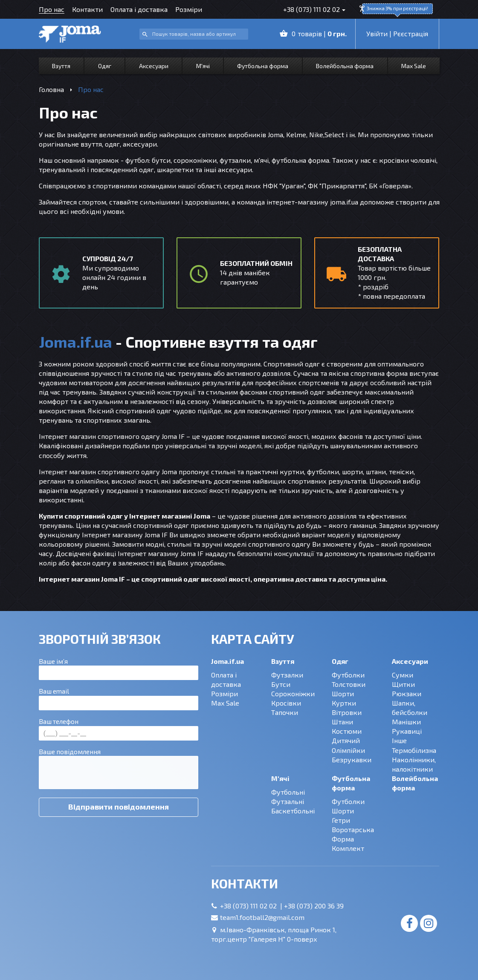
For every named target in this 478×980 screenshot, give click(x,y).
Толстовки (349, 684)
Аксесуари (154, 66)
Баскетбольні (293, 811)
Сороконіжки (293, 693)
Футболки (348, 675)
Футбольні (288, 792)
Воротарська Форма (353, 834)
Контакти (87, 9)
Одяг (105, 66)
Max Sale (414, 66)
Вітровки (347, 712)
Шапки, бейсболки (410, 708)
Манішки (406, 722)
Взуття (61, 66)
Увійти (377, 33)
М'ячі (203, 66)
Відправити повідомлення (119, 807)
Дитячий (346, 740)
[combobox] (194, 34)
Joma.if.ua (227, 661)
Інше (399, 740)
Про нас (52, 9)
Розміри (189, 9)
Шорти (343, 693)
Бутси (281, 684)
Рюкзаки (407, 693)
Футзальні (288, 801)
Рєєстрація (411, 33)
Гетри (341, 820)
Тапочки (285, 712)
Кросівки (286, 703)
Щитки (403, 684)
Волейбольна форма (345, 66)
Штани (342, 722)
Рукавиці (407, 731)
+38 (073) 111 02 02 (311, 9)
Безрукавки (352, 759)
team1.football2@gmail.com (262, 917)
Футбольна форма (263, 66)
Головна (51, 89)
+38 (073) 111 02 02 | (252, 906)
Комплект (348, 848)
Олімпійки (348, 750)
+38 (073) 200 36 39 (314, 906)
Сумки (403, 675)
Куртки (344, 703)
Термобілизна (414, 750)
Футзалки (287, 675)
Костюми (347, 731)
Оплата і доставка (139, 9)
